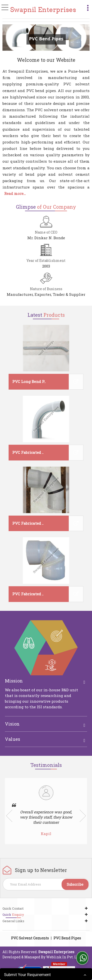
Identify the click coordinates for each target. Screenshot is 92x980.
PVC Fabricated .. (28, 452)
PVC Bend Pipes (67, 938)
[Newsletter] (46, 884)
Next (83, 816)
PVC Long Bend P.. (29, 381)
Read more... (15, 193)
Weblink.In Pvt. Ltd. (64, 957)
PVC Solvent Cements (30, 938)
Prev (9, 816)
